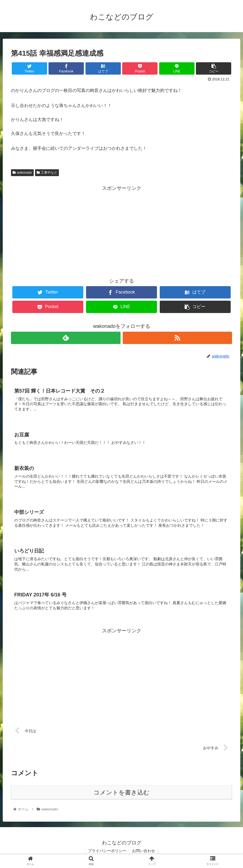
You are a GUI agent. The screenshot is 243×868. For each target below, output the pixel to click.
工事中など (47, 173)
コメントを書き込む (121, 792)
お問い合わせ (144, 851)
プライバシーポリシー (107, 851)
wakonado (22, 173)
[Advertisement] (121, 231)
